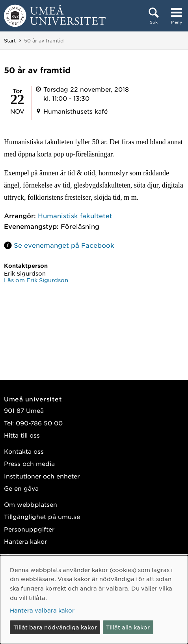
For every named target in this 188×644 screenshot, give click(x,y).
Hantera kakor (25, 541)
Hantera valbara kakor (42, 610)
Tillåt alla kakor (128, 627)
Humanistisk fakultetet (75, 215)
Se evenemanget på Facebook (64, 245)
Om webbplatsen (31, 504)
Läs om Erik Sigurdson (36, 280)
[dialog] (94, 600)
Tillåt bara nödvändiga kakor (55, 627)
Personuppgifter (29, 529)
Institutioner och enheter (42, 476)
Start (10, 40)
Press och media (29, 463)
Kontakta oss (24, 451)
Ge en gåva (21, 488)
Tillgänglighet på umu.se (42, 516)
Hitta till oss (22, 435)
